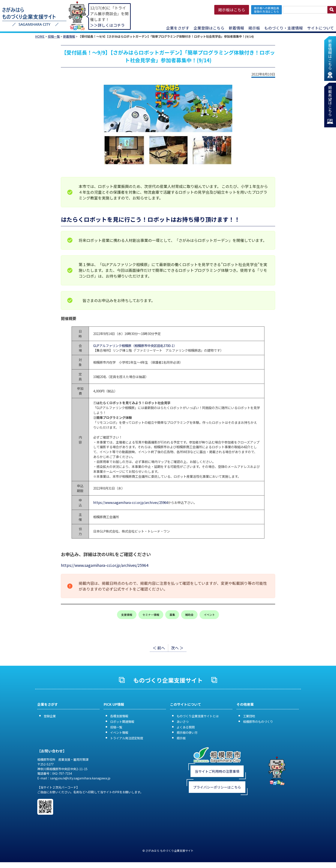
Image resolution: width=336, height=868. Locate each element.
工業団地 (249, 716)
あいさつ (183, 721)
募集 (172, 615)
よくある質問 (186, 727)
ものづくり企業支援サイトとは (198, 716)
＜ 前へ (159, 648)
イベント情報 (119, 732)
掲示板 (254, 28)
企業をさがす (178, 28)
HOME (40, 36)
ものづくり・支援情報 (283, 28)
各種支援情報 (119, 716)
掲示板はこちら (232, 10)
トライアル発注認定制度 (127, 738)
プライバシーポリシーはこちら (217, 787)
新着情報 (236, 28)
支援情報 (127, 615)
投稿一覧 (54, 36)
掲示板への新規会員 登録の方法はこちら (266, 10)
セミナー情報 (151, 615)
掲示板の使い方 (187, 732)
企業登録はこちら (209, 28)
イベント (209, 615)
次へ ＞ (177, 648)
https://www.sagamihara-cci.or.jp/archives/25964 (130, 502)
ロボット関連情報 (122, 721)
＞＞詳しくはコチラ (107, 25)
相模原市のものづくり (258, 721)
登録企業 (50, 716)
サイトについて (320, 28)
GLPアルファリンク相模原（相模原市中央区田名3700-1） (134, 345)
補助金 (189, 615)
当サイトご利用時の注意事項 (217, 771)
